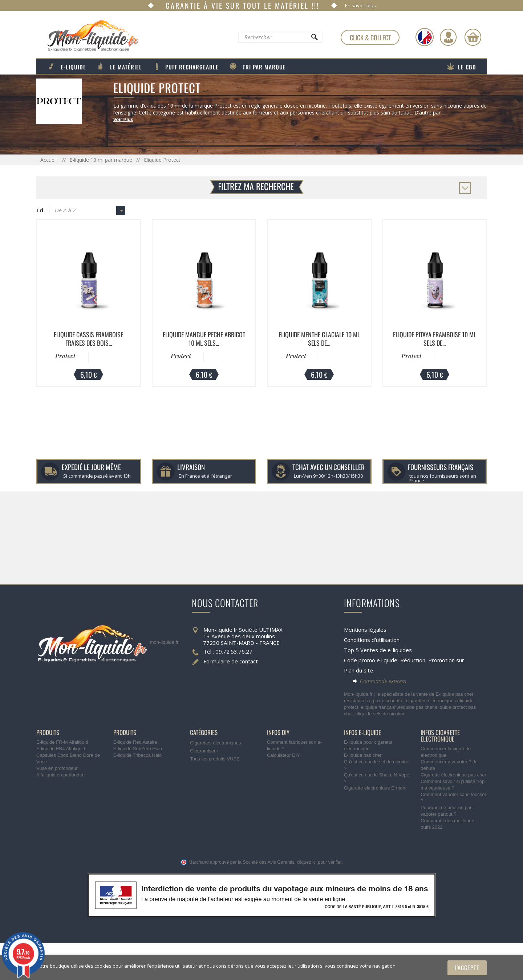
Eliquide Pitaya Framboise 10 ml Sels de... (435, 339)
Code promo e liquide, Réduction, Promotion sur (404, 660)
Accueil (49, 160)
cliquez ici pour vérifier (319, 862)
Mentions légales (365, 630)
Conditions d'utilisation (372, 640)
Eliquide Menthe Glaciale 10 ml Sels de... (319, 339)
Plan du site (358, 670)
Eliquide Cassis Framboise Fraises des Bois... (88, 339)
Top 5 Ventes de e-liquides (378, 650)
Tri (40, 210)
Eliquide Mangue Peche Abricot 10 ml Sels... (204, 339)
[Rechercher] (314, 39)
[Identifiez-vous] (448, 37)
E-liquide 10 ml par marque (101, 160)
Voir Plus (123, 119)
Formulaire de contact (231, 661)
